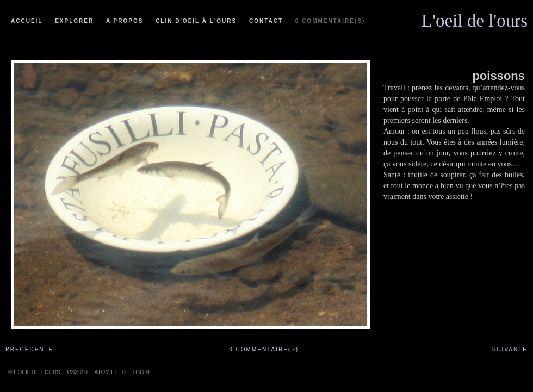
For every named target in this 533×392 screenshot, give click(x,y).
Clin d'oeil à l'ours (196, 21)
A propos (125, 21)
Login (141, 372)
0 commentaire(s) (330, 21)
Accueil (27, 21)
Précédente (29, 349)
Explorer (74, 21)
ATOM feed (110, 372)
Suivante (510, 349)
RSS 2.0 (78, 372)
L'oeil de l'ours (475, 18)
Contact (266, 21)
